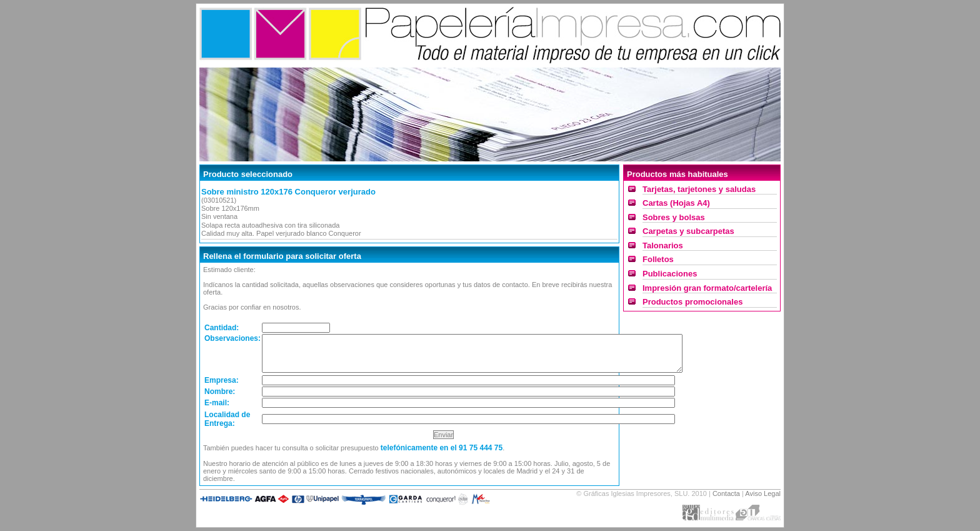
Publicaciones (670, 274)
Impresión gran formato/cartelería (707, 288)
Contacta (726, 493)
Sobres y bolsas (674, 217)
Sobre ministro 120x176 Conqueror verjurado (288, 192)
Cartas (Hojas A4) (676, 203)
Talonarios (663, 245)
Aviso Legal (763, 493)
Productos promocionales (692, 302)
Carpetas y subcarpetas (688, 231)
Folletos (658, 259)
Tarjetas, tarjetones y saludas (699, 189)
